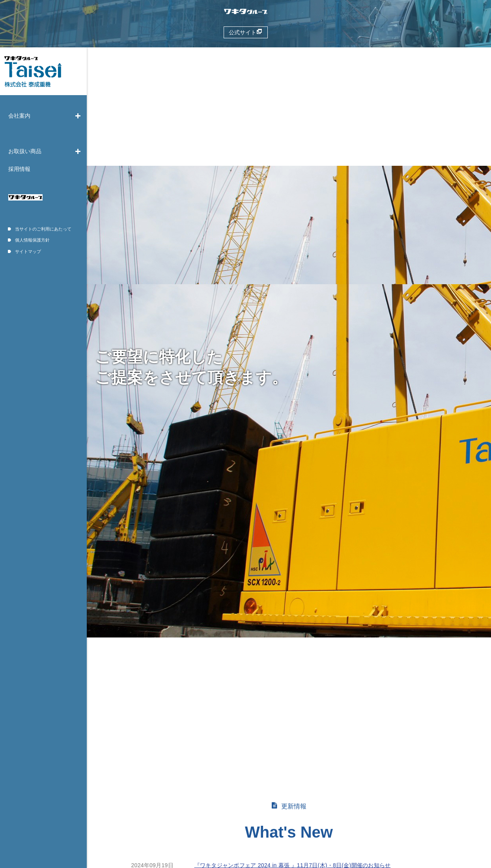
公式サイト (245, 32)
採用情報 (19, 169)
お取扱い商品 (45, 151)
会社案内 (45, 116)
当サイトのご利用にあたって (40, 229)
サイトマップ (24, 251)
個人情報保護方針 (29, 240)
